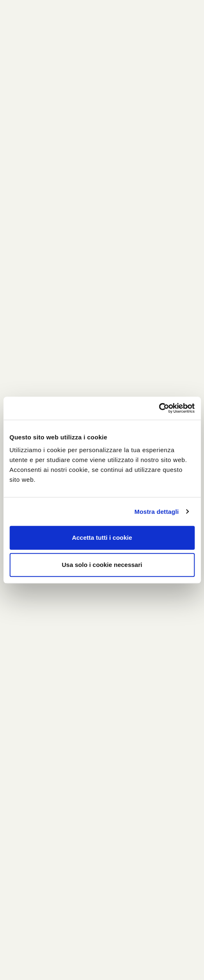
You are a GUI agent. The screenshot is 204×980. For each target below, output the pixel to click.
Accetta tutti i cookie (102, 538)
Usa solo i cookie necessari (102, 565)
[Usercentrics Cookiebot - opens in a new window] (159, 408)
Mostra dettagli (156, 512)
